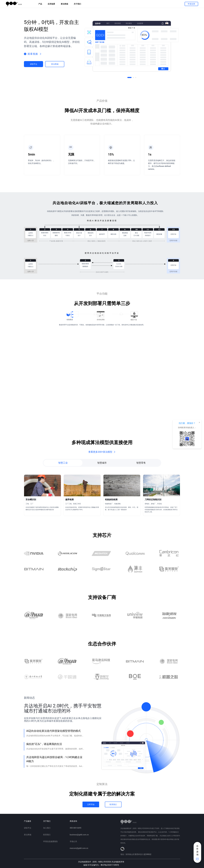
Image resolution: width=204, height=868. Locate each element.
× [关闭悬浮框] (199, 422)
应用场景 (51, 4)
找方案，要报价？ (187, 423)
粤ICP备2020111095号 (110, 865)
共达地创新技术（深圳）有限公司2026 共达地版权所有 (101, 862)
